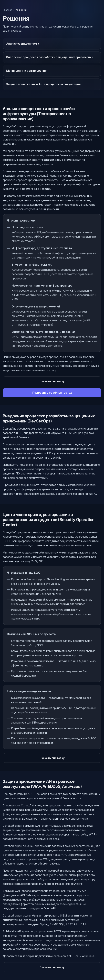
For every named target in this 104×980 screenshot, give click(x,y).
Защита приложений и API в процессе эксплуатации (43, 84)
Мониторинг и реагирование (26, 71)
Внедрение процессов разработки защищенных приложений (50, 57)
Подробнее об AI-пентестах (52, 393)
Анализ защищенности (23, 44)
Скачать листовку (52, 381)
